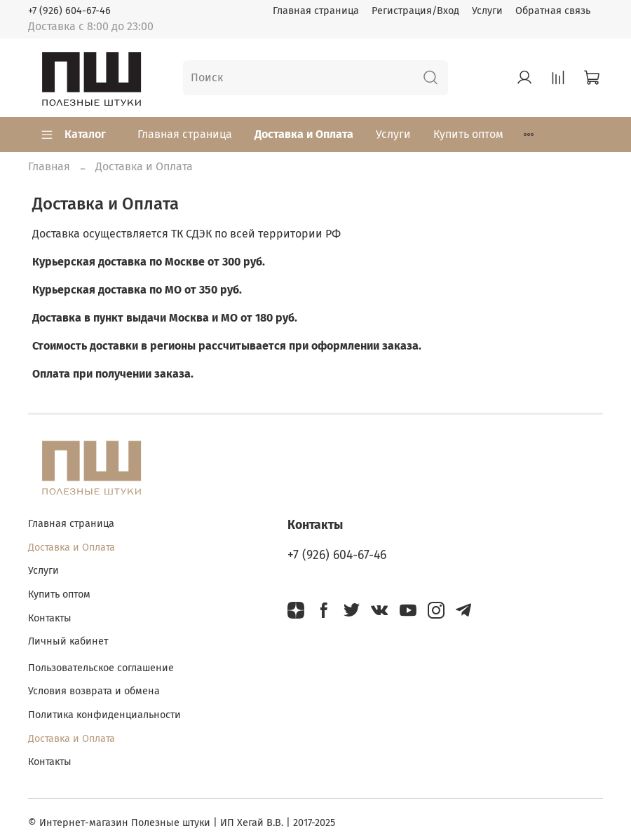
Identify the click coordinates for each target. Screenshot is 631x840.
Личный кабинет (68, 641)
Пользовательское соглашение (101, 668)
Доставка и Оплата (304, 134)
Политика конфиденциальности (104, 715)
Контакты (50, 618)
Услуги (487, 11)
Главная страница (316, 11)
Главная (49, 166)
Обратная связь (553, 11)
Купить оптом (468, 134)
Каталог (73, 135)
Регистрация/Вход (415, 11)
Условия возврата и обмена (94, 691)
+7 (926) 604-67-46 (69, 11)
